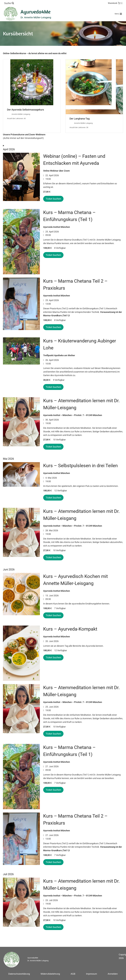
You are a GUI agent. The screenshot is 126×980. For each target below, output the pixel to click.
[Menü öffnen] (118, 14)
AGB (73, 974)
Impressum (91, 974)
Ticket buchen (53, 199)
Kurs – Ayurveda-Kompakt (70, 629)
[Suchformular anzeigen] (9, 3)
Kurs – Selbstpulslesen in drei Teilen (80, 466)
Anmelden (113, 974)
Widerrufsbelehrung (50, 974)
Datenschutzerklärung (19, 974)
